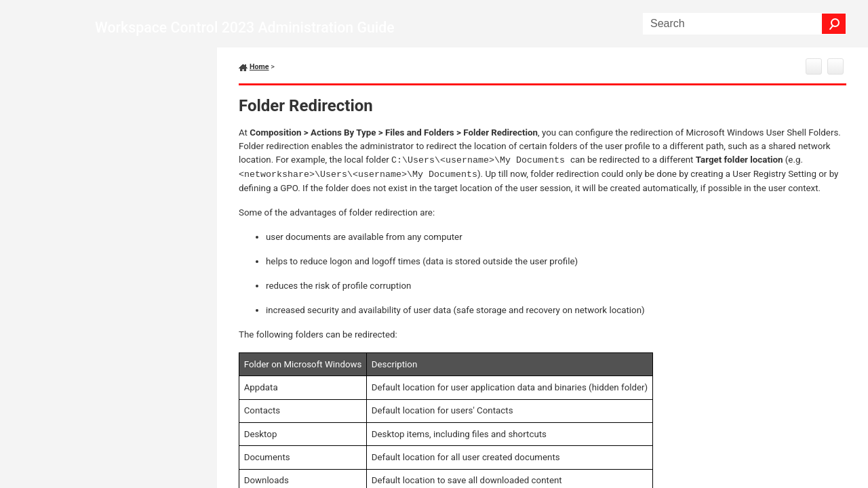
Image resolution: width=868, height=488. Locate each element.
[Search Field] (745, 24)
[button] (834, 24)
